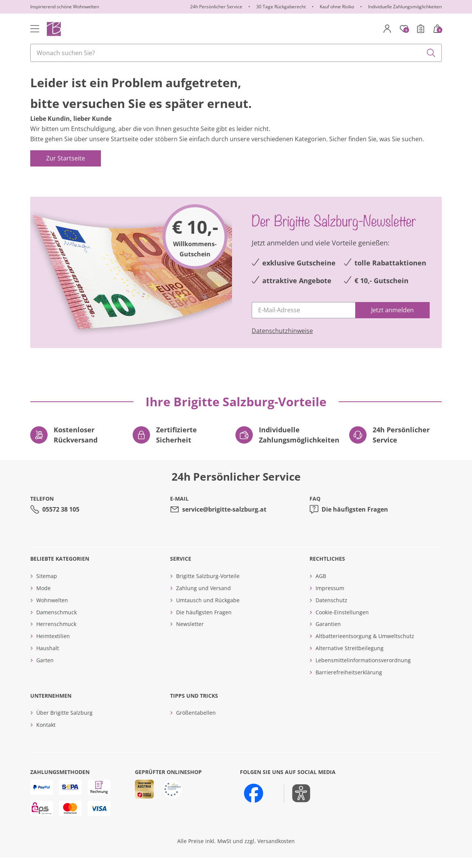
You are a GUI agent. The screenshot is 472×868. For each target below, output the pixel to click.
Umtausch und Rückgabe (208, 611)
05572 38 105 (61, 520)
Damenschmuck (56, 623)
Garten (45, 671)
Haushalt (48, 659)
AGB (321, 587)
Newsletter (190, 635)
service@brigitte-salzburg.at (224, 520)
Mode (43, 599)
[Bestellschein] (421, 29)
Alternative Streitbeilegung (350, 659)
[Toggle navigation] (35, 29)
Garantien (328, 635)
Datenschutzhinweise (282, 342)
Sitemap (47, 587)
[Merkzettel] (404, 29)
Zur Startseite (66, 169)
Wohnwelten (52, 611)
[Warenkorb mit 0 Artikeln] (437, 29)
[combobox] (236, 53)
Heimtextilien (53, 647)
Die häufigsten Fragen (355, 520)
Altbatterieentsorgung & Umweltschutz (365, 647)
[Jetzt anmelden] (392, 321)
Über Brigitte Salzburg (64, 724)
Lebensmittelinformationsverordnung (363, 671)
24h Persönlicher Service (216, 7)
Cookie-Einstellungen (342, 623)
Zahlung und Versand (204, 599)
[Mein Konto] (387, 29)
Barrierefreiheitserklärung (349, 683)
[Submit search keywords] (431, 53)
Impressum (330, 599)
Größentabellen (196, 724)
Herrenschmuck (56, 635)
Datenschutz (331, 611)
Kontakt (46, 736)
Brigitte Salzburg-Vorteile (208, 587)
